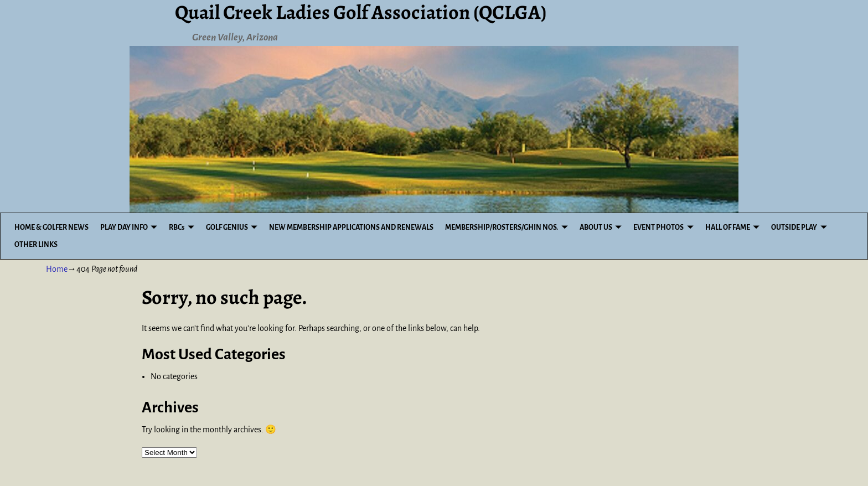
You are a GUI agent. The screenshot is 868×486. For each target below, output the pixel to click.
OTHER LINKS (36, 245)
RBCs (177, 228)
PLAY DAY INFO (124, 228)
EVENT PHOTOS (658, 228)
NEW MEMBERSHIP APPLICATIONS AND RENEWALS (351, 228)
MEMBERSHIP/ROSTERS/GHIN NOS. (502, 228)
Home (57, 269)
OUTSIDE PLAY (794, 228)
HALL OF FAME (728, 228)
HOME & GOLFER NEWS (51, 228)
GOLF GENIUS (227, 228)
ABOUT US (596, 228)
